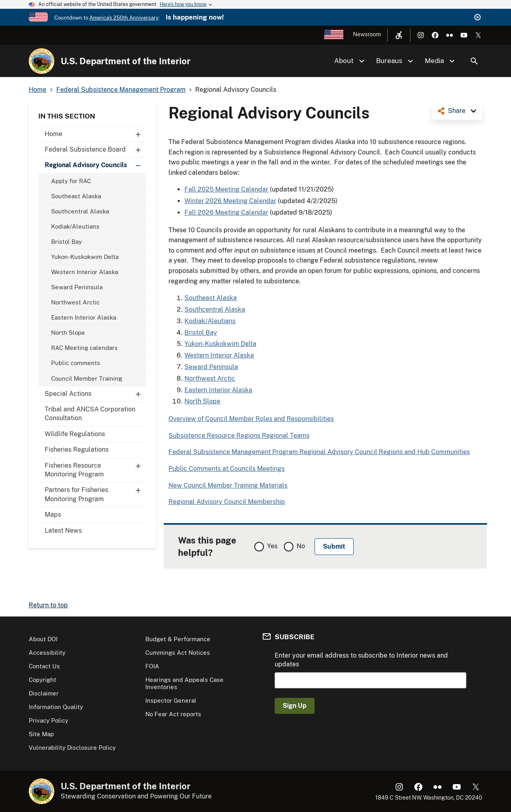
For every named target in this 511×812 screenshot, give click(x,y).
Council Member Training (87, 378)
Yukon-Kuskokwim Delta (85, 257)
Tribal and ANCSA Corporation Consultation (90, 414)
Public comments (76, 363)
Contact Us (44, 666)
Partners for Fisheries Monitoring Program (95, 492)
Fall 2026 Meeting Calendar (226, 212)
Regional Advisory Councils (95, 165)
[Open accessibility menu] (399, 35)
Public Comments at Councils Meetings (227, 469)
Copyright (43, 680)
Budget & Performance (178, 639)
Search (474, 61)
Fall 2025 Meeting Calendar (226, 189)
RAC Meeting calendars (84, 348)
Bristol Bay (66, 242)
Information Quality (56, 707)
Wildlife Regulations (75, 434)
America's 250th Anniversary (124, 18)
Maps (53, 515)
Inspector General (171, 700)
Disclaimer (44, 693)
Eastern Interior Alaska (84, 317)
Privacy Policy (49, 720)
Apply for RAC (71, 181)
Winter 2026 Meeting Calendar (230, 201)
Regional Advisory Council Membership (227, 502)
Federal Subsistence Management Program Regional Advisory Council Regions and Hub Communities (319, 452)
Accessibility (47, 653)
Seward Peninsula (77, 287)
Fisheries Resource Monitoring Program (95, 468)
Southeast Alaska (76, 196)
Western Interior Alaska (85, 272)
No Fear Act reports (173, 714)
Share (457, 111)
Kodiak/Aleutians (75, 226)
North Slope (68, 333)
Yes (272, 546)
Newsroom (367, 34)
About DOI (43, 639)
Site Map (41, 734)
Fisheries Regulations (77, 449)
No (301, 546)
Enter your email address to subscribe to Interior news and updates (361, 660)
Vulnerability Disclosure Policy (72, 748)
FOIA (152, 666)
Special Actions (95, 394)
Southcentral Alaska (80, 211)
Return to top (48, 605)
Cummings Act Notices (178, 653)
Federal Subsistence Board (95, 150)
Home (95, 134)
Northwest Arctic (75, 302)
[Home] (42, 61)
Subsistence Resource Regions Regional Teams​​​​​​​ (239, 436)
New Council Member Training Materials (228, 485)
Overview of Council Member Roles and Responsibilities (251, 419)
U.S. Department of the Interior (126, 61)
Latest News (63, 530)
